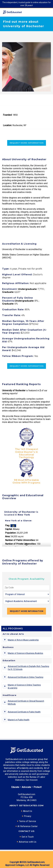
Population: (11, 533)
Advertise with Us (28, 842)
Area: (8, 536)
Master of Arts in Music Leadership (23, 640)
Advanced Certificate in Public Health (24, 712)
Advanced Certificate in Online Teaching (26, 677)
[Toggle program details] (5, 640)
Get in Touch (28, 837)
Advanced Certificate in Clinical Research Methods (26, 702)
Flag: (7, 525)
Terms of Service (28, 821)
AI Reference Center (28, 826)
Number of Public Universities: (20, 540)
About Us (28, 811)
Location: (7, 125)
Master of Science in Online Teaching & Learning (24, 686)
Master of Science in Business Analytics (25, 653)
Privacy (28, 816)
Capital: (9, 529)
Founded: (7, 115)
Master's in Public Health (19, 720)
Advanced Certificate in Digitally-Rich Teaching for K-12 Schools (28, 668)
